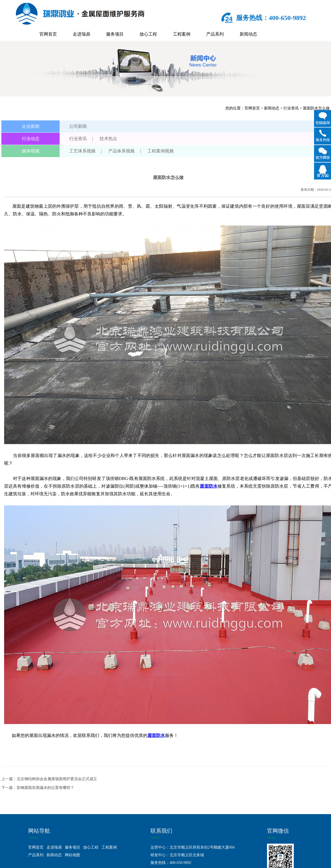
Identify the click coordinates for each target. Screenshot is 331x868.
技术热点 (108, 139)
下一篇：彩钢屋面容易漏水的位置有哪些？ (38, 788)
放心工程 (148, 34)
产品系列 (215, 34)
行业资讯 (291, 108)
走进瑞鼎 (82, 34)
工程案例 (182, 34)
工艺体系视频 (82, 151)
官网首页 (48, 34)
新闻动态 (248, 34)
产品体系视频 (121, 151)
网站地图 (72, 855)
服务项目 (115, 34)
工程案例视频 (161, 151)
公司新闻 (78, 126)
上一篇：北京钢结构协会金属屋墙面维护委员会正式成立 (49, 779)
